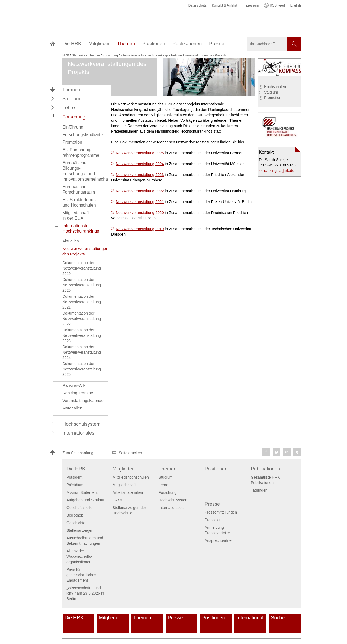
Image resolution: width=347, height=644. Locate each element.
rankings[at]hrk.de (279, 171)
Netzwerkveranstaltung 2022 (140, 191)
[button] (53, 98)
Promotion (273, 98)
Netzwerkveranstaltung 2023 (140, 175)
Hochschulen (275, 87)
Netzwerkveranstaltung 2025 (140, 153)
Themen (71, 90)
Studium (271, 92)
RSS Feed (277, 5)
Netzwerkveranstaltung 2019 (140, 229)
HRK (66, 55)
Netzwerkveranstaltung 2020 (140, 213)
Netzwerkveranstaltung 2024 (140, 164)
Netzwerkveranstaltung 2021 (140, 202)
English (296, 5)
